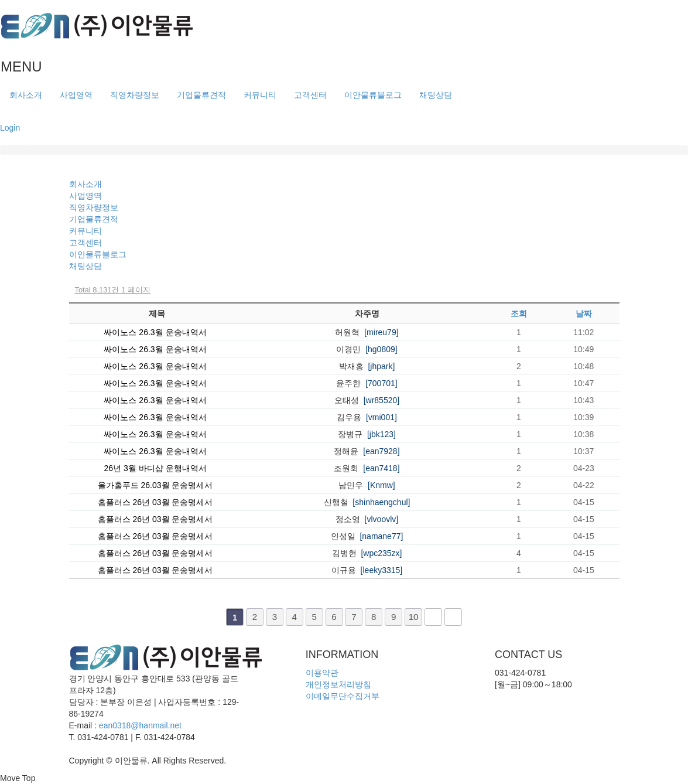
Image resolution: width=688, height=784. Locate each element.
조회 (519, 313)
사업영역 (76, 95)
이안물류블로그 (373, 95)
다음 (433, 617)
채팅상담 (436, 95)
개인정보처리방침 (338, 684)
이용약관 (322, 673)
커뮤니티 (260, 95)
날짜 (584, 313)
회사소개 (26, 95)
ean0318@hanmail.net (140, 725)
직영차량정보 (135, 95)
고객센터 (310, 95)
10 (414, 617)
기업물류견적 (201, 95)
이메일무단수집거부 (343, 696)
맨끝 (453, 617)
